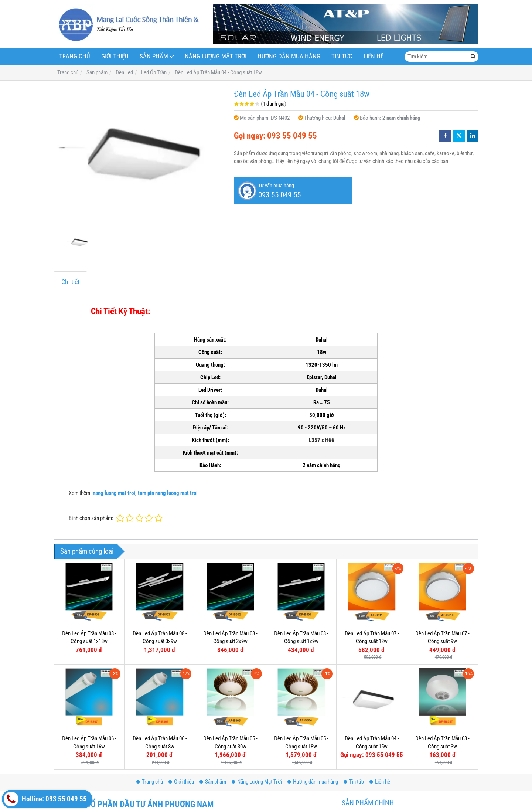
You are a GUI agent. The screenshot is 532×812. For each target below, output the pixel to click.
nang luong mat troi (114, 493)
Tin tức (342, 56)
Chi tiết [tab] (70, 282)
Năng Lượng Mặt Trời (216, 56)
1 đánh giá (274, 104)
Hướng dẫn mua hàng (289, 56)
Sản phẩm (154, 56)
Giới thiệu (115, 56)
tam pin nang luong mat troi (168, 493)
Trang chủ (75, 56)
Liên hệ (374, 56)
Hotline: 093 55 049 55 (45, 799)
